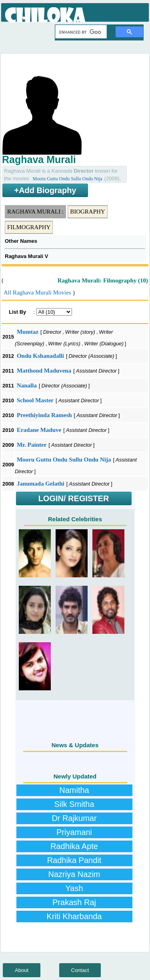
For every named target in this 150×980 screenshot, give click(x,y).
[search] (80, 32)
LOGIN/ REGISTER (74, 498)
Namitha (74, 790)
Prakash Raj (74, 902)
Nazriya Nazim (74, 874)
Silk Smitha (74, 804)
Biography (88, 212)
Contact (80, 970)
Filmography (29, 227)
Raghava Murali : (35, 212)
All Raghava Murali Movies (37, 292)
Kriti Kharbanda (74, 916)
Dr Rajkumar (74, 818)
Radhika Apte (74, 846)
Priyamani (74, 832)
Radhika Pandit (74, 860)
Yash (74, 888)
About (22, 970)
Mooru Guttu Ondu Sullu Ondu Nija (67, 179)
